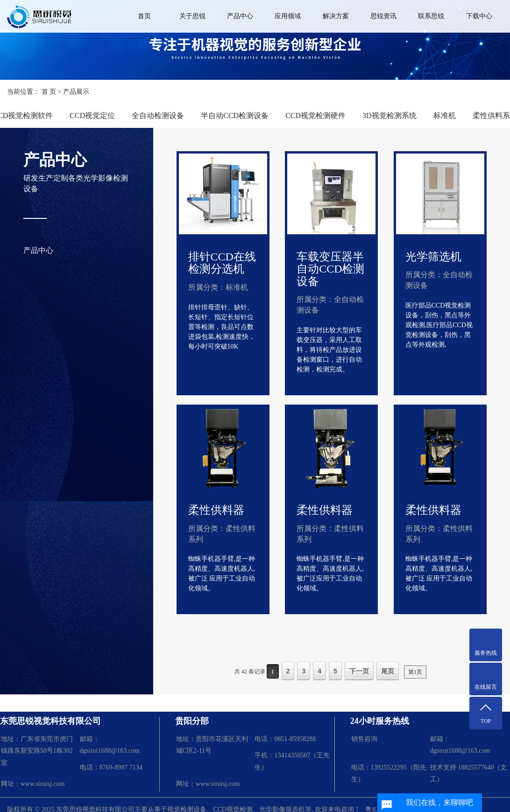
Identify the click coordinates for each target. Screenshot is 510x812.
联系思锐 (431, 16)
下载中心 (479, 16)
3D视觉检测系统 (390, 115)
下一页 (359, 671)
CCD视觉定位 (92, 115)
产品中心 (240, 16)
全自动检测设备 (158, 115)
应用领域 (288, 16)
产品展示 (76, 92)
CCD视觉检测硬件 (315, 115)
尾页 (388, 671)
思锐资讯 (383, 16)
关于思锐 (192, 16)
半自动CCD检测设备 (235, 115)
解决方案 (336, 16)
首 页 (49, 92)
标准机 (445, 115)
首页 (144, 16)
